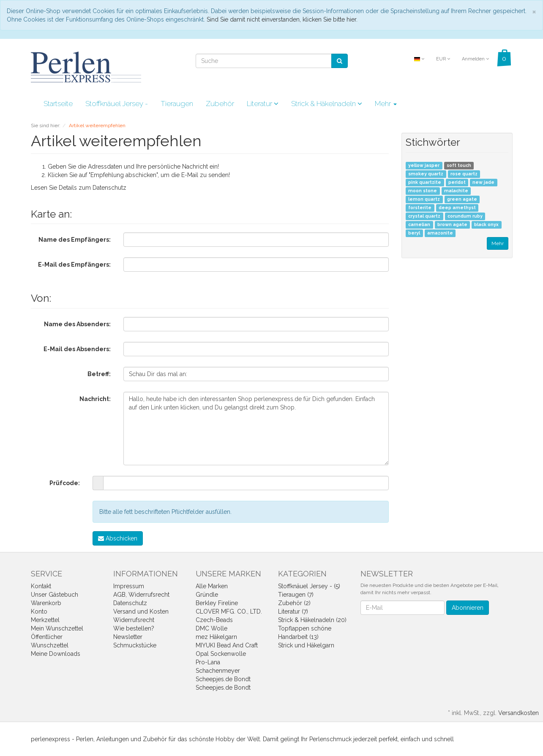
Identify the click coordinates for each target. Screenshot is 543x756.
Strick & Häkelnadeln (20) (312, 620)
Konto (39, 611)
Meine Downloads (56, 654)
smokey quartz (426, 174)
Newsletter (128, 637)
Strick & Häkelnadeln (327, 104)
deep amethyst (457, 208)
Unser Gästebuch (55, 595)
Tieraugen (177, 104)
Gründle (207, 595)
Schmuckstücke (135, 645)
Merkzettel (45, 620)
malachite (456, 191)
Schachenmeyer (218, 671)
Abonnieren (468, 608)
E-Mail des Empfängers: (74, 265)
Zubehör (220, 104)
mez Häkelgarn (216, 637)
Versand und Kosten (141, 611)
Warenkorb (46, 603)
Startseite (58, 104)
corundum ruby (465, 216)
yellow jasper (424, 166)
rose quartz (464, 174)
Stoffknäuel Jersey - (117, 104)
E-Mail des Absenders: (77, 349)
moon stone (423, 191)
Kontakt (41, 586)
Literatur (263, 104)
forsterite (420, 208)
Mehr (386, 104)
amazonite (440, 233)
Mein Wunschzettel (57, 628)
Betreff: (99, 374)
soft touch (459, 166)
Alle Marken (212, 586)
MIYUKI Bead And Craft (227, 645)
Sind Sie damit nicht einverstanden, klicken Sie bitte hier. (282, 19)
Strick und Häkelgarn (306, 645)
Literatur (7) (293, 611)
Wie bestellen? (134, 628)
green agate (462, 199)
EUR (443, 59)
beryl (414, 233)
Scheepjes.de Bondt (223, 679)
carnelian (419, 225)
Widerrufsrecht (134, 620)
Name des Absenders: (77, 324)
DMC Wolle (211, 628)
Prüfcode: (65, 483)
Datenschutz (109, 188)
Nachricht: (95, 399)
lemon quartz (424, 199)
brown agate (452, 225)
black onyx (486, 225)
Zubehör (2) (294, 603)
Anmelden (475, 59)
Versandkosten (518, 713)
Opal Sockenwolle (221, 654)
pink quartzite (425, 183)
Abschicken (118, 538)
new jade (483, 183)
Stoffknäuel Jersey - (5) (309, 586)
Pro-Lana (208, 662)
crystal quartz (424, 216)
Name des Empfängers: (75, 240)
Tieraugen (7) (296, 595)
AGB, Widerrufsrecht (141, 595)
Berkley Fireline (217, 603)
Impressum (129, 586)
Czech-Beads (214, 620)
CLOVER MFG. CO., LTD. (229, 611)
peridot (457, 183)
